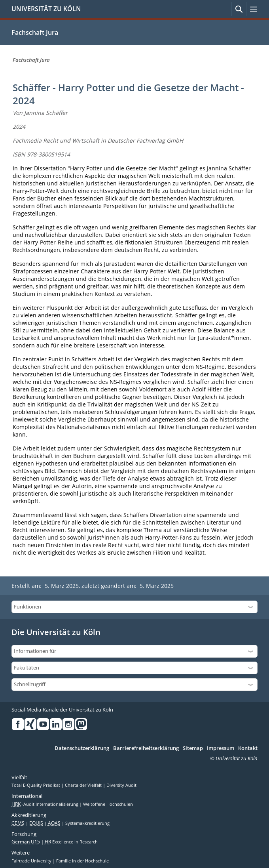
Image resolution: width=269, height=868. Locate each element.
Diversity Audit (121, 785)
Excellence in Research (71, 842)
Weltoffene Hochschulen (108, 804)
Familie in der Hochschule (82, 861)
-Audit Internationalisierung (45, 804)
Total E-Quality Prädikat (36, 785)
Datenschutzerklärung (82, 748)
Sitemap (193, 748)
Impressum (221, 748)
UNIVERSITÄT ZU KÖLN (46, 9)
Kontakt (248, 748)
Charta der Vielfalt (84, 785)
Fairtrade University (32, 861)
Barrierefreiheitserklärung (146, 748)
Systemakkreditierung (87, 823)
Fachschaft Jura (35, 32)
